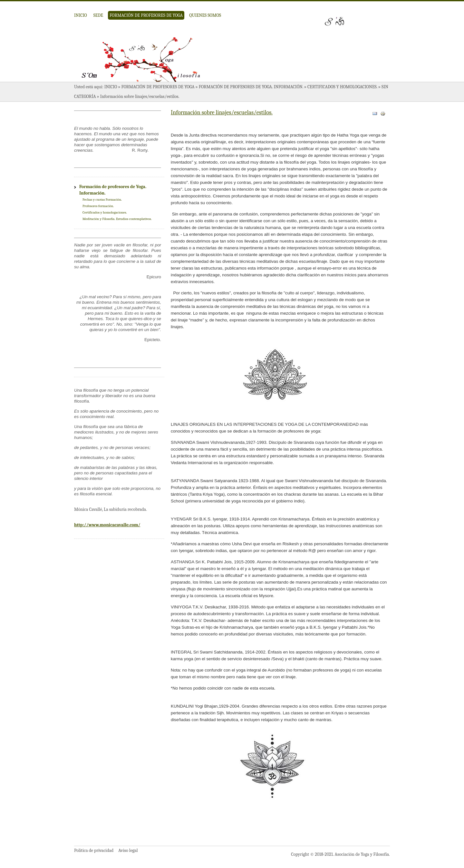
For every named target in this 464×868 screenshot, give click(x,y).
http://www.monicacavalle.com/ (107, 525)
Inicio (81, 15)
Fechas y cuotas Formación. (102, 200)
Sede (98, 15)
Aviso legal (128, 850)
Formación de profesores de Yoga (146, 15)
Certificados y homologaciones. (342, 87)
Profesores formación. (98, 206)
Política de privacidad (94, 850)
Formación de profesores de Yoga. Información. (251, 87)
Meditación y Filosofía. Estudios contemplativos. (117, 219)
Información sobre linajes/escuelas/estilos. (222, 113)
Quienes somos (205, 15)
